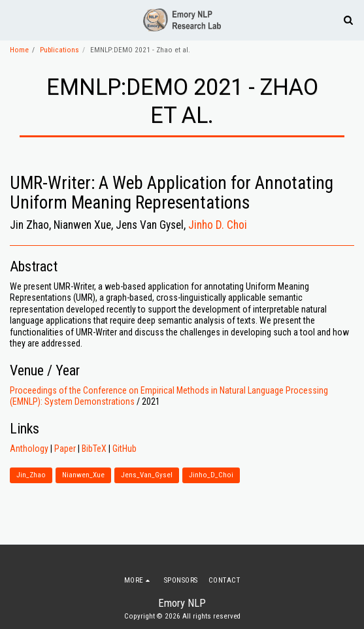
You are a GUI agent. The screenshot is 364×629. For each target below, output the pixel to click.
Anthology (29, 449)
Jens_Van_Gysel (147, 475)
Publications (59, 50)
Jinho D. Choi (218, 225)
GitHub (124, 449)
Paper (65, 449)
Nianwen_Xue (83, 475)
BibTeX (94, 449)
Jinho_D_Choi (211, 475)
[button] (14, 20)
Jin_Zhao (31, 475)
